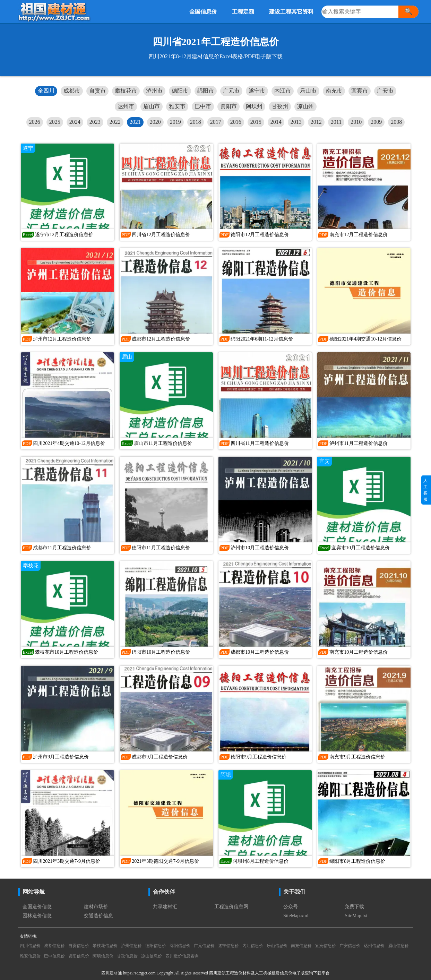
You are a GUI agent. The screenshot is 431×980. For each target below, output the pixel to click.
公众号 (291, 907)
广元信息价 (204, 946)
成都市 (72, 91)
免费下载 (354, 907)
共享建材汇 (165, 907)
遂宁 (28, 148)
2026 (35, 122)
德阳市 (180, 91)
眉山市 (152, 106)
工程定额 (243, 12)
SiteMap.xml (296, 916)
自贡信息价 (79, 946)
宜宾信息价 (326, 946)
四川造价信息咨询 (182, 956)
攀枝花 (31, 566)
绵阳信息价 (180, 946)
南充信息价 (301, 946)
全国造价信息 (37, 907)
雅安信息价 (30, 956)
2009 (376, 122)
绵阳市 (206, 91)
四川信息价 (30, 946)
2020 (155, 122)
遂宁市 (257, 91)
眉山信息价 (398, 946)
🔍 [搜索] (408, 11)
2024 (75, 122)
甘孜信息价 (127, 956)
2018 (196, 122)
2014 (276, 122)
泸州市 (154, 91)
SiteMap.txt (356, 916)
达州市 (126, 106)
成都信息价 (54, 946)
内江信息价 (253, 946)
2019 (175, 122)
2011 (336, 122)
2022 (115, 122)
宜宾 (325, 461)
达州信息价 (374, 946)
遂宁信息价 (229, 946)
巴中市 (203, 106)
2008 (396, 122)
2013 (296, 122)
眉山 (127, 357)
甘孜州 (280, 106)
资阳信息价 (79, 956)
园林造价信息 (37, 916)
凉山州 (305, 106)
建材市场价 (96, 907)
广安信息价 (350, 946)
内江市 (283, 91)
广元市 (231, 91)
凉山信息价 (152, 956)
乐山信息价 (277, 946)
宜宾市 (360, 91)
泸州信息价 (131, 946)
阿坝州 (254, 106)
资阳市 (229, 106)
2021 (135, 122)
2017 (216, 122)
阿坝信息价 (103, 956)
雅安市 (177, 106)
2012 (316, 122)
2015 (256, 122)
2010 (356, 122)
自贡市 (97, 91)
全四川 (46, 91)
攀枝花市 (126, 91)
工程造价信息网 (231, 907)
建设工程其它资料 (291, 12)
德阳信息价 (156, 946)
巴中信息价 (54, 956)
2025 (55, 122)
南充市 (334, 91)
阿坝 (226, 775)
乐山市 (308, 91)
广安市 (385, 91)
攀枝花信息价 (105, 946)
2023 (95, 122)
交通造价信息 (98, 916)
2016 (236, 122)
